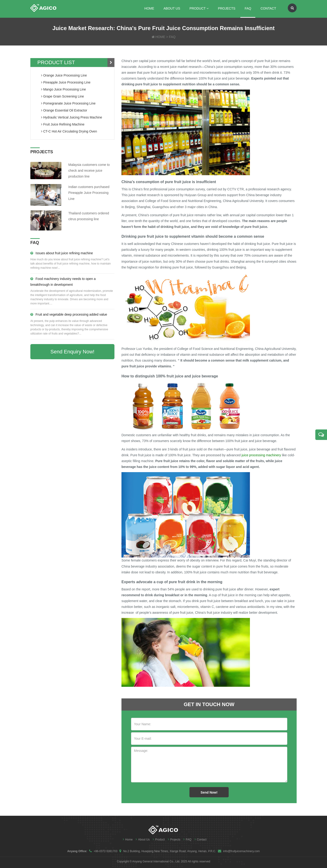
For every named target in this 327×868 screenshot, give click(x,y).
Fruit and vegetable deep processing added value (69, 314)
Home (149, 8)
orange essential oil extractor (64, 110)
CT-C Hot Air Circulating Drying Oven (69, 131)
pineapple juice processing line (66, 82)
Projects (227, 8)
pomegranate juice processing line (68, 103)
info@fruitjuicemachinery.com (241, 851)
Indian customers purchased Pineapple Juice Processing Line (89, 193)
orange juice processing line (64, 75)
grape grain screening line (62, 96)
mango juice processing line (64, 89)
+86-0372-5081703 (106, 851)
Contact (268, 8)
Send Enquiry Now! (72, 352)
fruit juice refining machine (63, 124)
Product (199, 8)
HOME (160, 37)
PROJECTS (42, 152)
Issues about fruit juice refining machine (62, 253)
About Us (172, 8)
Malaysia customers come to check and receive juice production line (89, 171)
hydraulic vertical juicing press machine (72, 117)
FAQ (248, 8)
